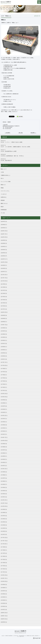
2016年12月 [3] (4, 394)
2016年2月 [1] (4, 412)
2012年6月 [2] (4, 519)
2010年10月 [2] (4, 581)
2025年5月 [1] (4, 228)
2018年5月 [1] (4, 350)
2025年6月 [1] (4, 225)
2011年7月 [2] (4, 553)
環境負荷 (3, 200)
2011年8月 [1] (4, 550)
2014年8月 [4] (4, 447)
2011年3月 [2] (4, 566)
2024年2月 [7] (4, 256)
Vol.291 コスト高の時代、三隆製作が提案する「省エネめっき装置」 (20, 146)
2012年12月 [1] (4, 500)
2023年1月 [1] (4, 272)
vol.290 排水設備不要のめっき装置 (20, 151)
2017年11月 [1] (4, 362)
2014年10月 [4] (4, 441)
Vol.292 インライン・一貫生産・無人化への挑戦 (20, 141)
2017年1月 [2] (4, 390)
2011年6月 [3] (4, 556)
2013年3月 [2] (4, 491)
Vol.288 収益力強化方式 (20, 160)
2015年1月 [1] (4, 434)
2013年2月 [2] (4, 494)
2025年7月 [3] (4, 221)
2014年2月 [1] (4, 462)
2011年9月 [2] (4, 547)
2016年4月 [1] (4, 409)
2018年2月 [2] (4, 356)
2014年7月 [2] (4, 450)
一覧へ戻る (20, 133)
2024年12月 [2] (4, 231)
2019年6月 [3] (4, 334)
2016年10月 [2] (4, 397)
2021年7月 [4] (4, 290)
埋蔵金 (2, 188)
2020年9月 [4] (4, 315)
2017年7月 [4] (4, 372)
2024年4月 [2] (4, 250)
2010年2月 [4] (4, 606)
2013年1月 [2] (4, 497)
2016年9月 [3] (4, 400)
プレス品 (3, 213)
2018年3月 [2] (4, 353)
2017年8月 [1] (4, 369)
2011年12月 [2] (4, 538)
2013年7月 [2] (4, 478)
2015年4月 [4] (4, 425)
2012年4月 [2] (4, 525)
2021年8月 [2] (4, 287)
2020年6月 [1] (4, 322)
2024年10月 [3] (4, 237)
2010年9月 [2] (4, 584)
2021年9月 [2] (4, 284)
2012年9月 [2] (4, 509)
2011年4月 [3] (4, 563)
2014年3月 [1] (4, 459)
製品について (4, 169)
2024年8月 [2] (4, 243)
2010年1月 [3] (4, 610)
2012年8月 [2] (4, 512)
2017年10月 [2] (4, 365)
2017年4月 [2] (4, 381)
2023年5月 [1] (4, 265)
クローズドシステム (5, 191)
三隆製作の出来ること (6, 175)
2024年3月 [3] (4, 253)
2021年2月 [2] (4, 306)
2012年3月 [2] (4, 528)
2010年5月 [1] (4, 597)
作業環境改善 (4, 210)
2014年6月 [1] (4, 453)
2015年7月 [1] (4, 419)
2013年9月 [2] (4, 472)
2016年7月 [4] (4, 406)
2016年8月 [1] (4, 403)
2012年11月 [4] (4, 503)
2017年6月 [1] (4, 375)
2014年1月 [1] (4, 466)
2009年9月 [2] (4, 622)
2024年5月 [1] (4, 246)
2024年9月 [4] (4, 240)
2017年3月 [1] (4, 384)
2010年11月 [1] (4, 578)
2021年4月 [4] (4, 300)
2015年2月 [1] (4, 431)
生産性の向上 (4, 197)
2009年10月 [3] (4, 619)
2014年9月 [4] (4, 444)
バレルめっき (4, 194)
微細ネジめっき (4, 203)
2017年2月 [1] (4, 387)
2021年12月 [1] (4, 275)
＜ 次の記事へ (8, 133)
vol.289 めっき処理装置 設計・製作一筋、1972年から (20, 155)
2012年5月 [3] (4, 522)
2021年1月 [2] (4, 309)
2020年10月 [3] (4, 312)
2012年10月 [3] (4, 506)
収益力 (2, 207)
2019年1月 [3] (4, 343)
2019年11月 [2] (4, 325)
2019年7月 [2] (4, 331)
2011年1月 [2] (4, 572)
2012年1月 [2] (4, 534)
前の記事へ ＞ (33, 133)
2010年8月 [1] (4, 588)
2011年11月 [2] (4, 541)
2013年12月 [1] (4, 469)
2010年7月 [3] (4, 591)
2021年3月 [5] (4, 303)
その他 (2, 172)
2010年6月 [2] (4, 594)
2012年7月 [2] (4, 516)
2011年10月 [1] (4, 544)
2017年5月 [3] (4, 378)
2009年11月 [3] (4, 616)
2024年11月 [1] (4, 234)
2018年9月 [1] (4, 347)
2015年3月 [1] (4, 428)
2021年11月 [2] (4, 278)
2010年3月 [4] (4, 603)
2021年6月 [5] (4, 293)
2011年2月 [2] (4, 569)
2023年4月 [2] (4, 268)
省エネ (2, 178)
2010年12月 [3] (4, 575)
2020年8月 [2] (4, 318)
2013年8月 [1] (4, 475)
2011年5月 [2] (4, 559)
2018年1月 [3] (4, 359)
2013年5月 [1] (4, 484)
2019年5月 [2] (4, 337)
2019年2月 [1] (4, 340)
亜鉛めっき (3, 185)
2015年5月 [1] (4, 422)
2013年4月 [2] (4, 487)
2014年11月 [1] (4, 437)
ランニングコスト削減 (6, 182)
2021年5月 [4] (4, 297)
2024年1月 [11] (4, 259)
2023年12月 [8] (4, 262)
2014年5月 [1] (4, 456)
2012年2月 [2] (4, 531)
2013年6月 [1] (4, 481)
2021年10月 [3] (4, 281)
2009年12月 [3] (4, 613)
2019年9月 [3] (4, 328)
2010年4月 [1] (4, 600)
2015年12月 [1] (4, 415)
